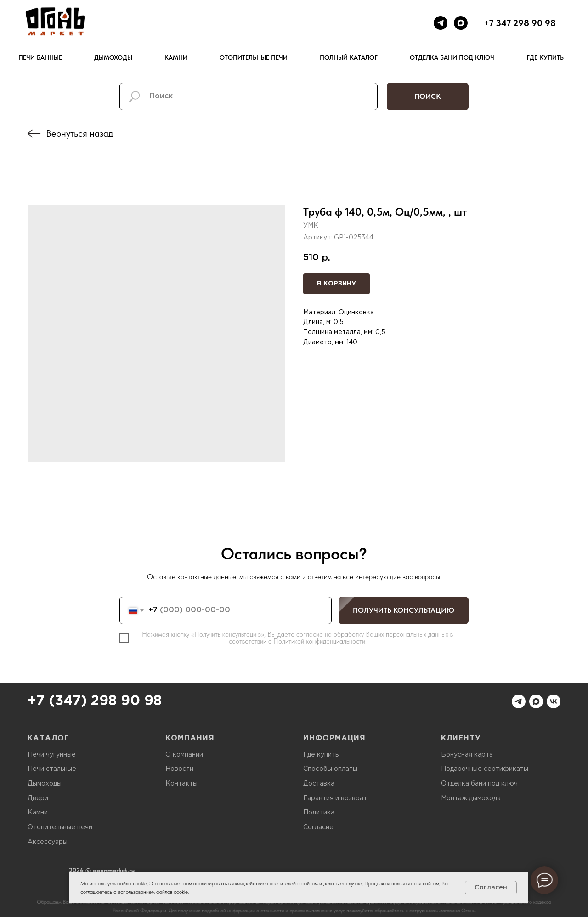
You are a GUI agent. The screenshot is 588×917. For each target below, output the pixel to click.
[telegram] (441, 23)
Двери (38, 798)
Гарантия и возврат (335, 798)
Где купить (545, 57)
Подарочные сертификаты (485, 769)
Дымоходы (113, 57)
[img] (34, 134)
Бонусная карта (467, 755)
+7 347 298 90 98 (520, 23)
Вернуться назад (79, 133)
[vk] (554, 701)
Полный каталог (349, 57)
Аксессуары (48, 842)
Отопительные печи (254, 57)
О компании (184, 755)
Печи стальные (52, 769)
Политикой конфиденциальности (319, 641)
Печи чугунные (52, 755)
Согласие (318, 827)
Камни (176, 57)
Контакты (181, 784)
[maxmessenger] (461, 23)
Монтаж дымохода (471, 798)
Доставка (319, 784)
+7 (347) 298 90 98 (95, 701)
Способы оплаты (330, 769)
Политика (319, 813)
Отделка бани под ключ (452, 57)
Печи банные (40, 57)
